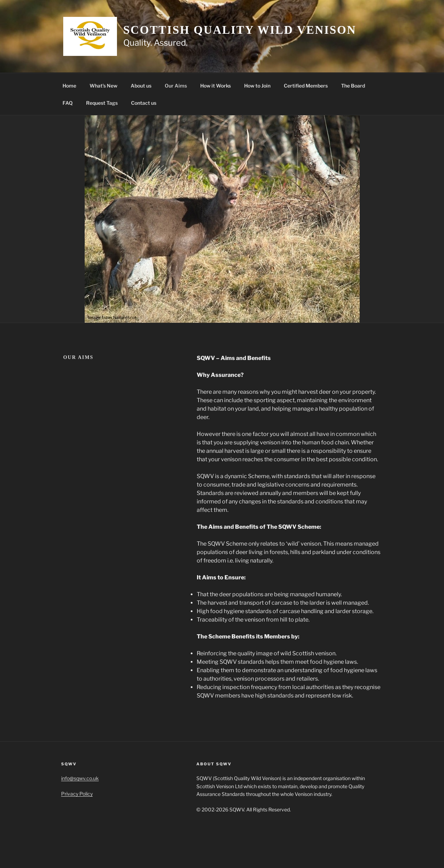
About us (141, 86)
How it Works (216, 86)
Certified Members (306, 86)
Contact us (144, 103)
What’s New (103, 86)
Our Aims (176, 86)
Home (69, 86)
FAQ (68, 103)
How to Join (257, 86)
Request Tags (102, 103)
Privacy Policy (77, 794)
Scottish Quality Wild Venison (240, 30)
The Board (353, 86)
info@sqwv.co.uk (80, 778)
